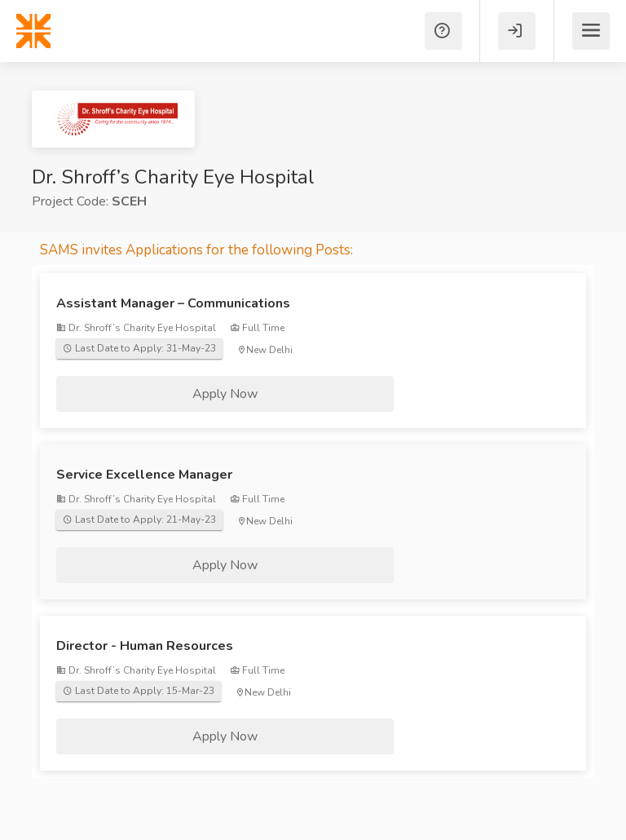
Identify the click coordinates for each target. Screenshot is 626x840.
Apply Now (225, 394)
